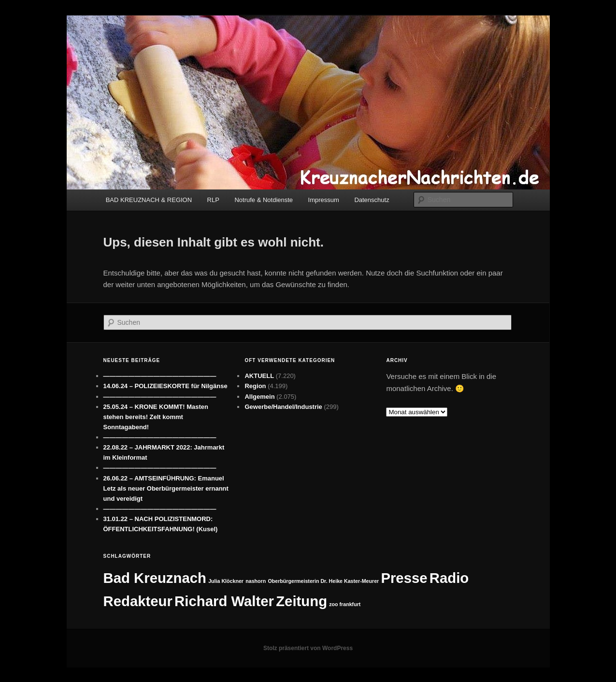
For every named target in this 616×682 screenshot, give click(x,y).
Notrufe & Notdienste (264, 200)
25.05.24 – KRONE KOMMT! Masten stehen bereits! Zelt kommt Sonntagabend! (156, 417)
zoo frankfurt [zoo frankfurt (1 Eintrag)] (345, 604)
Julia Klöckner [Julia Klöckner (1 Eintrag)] (226, 581)
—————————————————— (160, 376)
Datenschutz (372, 200)
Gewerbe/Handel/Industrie (283, 407)
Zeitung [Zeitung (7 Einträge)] (301, 601)
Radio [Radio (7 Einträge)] (449, 578)
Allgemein (259, 397)
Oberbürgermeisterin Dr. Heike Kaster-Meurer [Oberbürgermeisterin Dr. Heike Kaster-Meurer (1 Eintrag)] (323, 581)
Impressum (324, 200)
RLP (213, 200)
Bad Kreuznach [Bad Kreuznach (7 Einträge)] (155, 578)
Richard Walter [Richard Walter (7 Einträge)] (224, 601)
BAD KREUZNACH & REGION (149, 200)
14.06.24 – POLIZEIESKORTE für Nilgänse (165, 386)
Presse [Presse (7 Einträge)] (404, 578)
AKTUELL (259, 376)
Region (255, 386)
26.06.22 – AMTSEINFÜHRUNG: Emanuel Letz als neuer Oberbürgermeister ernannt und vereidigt (166, 488)
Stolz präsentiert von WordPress (308, 648)
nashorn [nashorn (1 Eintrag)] (256, 581)
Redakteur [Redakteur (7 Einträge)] (138, 601)
